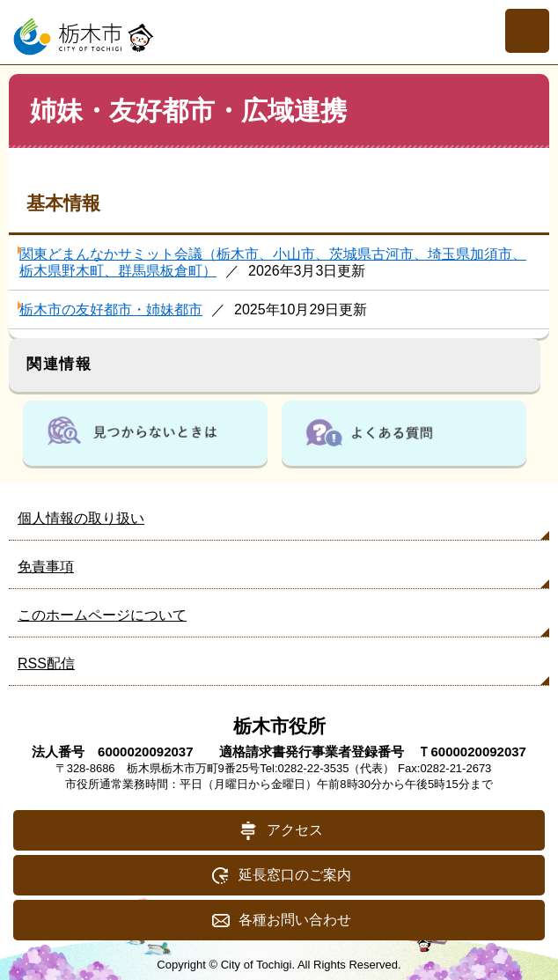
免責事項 (46, 567)
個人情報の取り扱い (81, 518)
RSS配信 (46, 663)
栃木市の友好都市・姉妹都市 (111, 309)
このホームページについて (102, 615)
